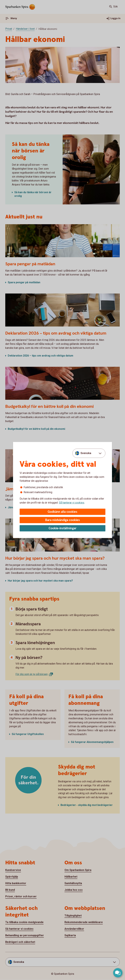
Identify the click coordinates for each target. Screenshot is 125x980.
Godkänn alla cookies (62, 512)
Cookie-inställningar (63, 528)
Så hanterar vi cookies (72, 503)
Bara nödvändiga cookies (62, 520)
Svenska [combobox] (86, 453)
